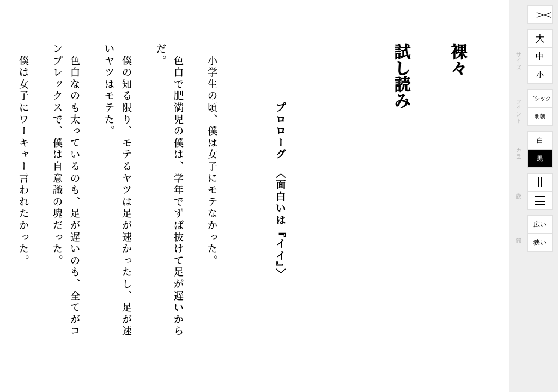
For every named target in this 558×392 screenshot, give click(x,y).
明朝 (540, 116)
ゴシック (540, 98)
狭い (540, 242)
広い (540, 224)
